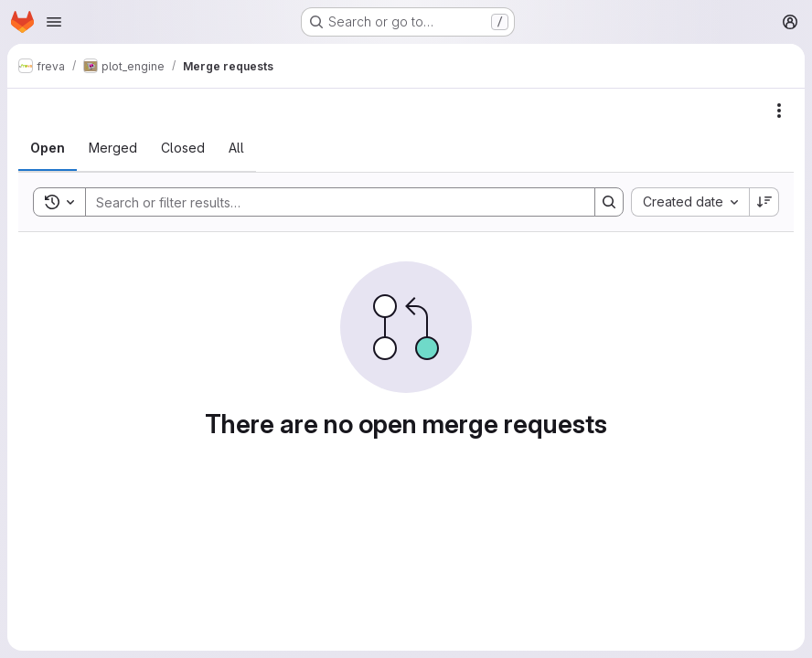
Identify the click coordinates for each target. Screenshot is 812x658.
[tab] (48, 148)
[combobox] (690, 202)
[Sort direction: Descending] (764, 202)
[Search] (331, 202)
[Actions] (779, 111)
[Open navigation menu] (54, 22)
